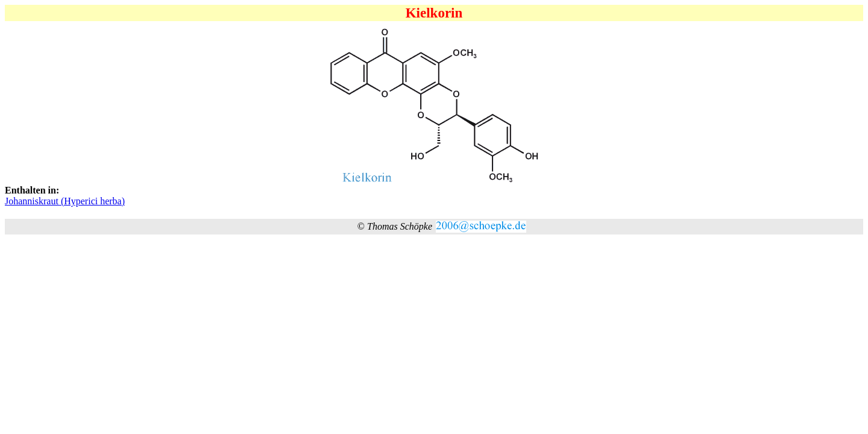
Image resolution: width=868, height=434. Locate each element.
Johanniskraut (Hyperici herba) (65, 201)
